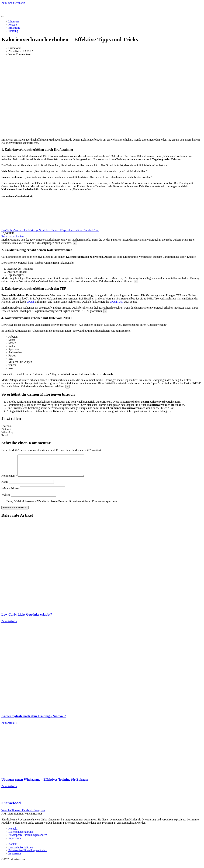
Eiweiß (31, 302)
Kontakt (13, 833)
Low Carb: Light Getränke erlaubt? (27, 619)
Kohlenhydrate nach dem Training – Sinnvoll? (34, 720)
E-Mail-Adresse (10, 492)
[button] (102, 426)
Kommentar (9, 480)
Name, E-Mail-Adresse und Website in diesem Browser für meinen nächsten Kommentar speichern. (62, 506)
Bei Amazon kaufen (13, 236)
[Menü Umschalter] (3, 16)
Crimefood (11, 807)
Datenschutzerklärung (21, 836)
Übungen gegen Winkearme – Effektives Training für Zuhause (45, 784)
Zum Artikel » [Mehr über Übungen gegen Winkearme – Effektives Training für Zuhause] (9, 790)
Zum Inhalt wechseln (13, 3)
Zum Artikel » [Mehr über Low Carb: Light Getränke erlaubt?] (9, 625)
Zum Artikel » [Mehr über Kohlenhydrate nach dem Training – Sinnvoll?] (9, 727)
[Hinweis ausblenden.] (75, 243)
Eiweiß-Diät (116, 302)
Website (6, 499)
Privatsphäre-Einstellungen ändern (28, 839)
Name (5, 486)
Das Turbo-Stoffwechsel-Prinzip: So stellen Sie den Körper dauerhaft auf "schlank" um (50, 230)
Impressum (15, 842)
